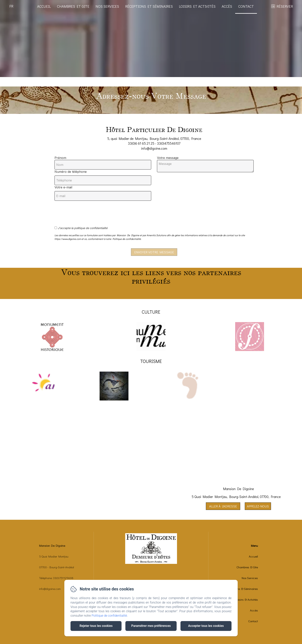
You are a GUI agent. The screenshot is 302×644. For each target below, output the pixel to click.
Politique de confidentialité (109, 616)
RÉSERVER (285, 6)
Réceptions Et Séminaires (149, 6)
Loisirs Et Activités (197, 6)
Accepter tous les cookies (206, 626)
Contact (246, 6)
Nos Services (107, 6)
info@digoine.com (50, 589)
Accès (227, 6)
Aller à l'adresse (223, 506)
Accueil (44, 6)
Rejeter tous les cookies (96, 626)
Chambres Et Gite (73, 6)
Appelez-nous (258, 506)
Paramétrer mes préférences (151, 626)
